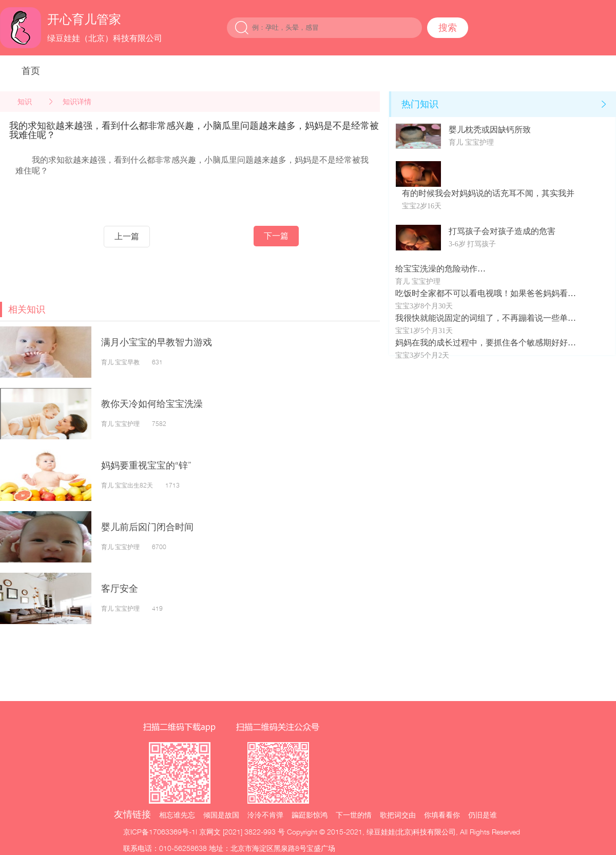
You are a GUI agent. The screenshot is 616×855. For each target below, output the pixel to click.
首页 (31, 71)
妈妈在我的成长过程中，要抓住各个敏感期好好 (482, 343)
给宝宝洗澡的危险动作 (436, 269)
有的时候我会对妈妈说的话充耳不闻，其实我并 (488, 193)
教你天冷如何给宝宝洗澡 (152, 404)
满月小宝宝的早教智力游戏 (157, 342)
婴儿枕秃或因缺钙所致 (490, 130)
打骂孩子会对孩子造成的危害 (502, 231)
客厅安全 (120, 588)
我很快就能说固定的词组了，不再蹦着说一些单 (482, 318)
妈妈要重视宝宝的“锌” (146, 465)
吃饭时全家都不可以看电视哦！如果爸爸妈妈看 (482, 293)
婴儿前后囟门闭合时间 (147, 527)
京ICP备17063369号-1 (159, 832)
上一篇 (127, 236)
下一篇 (276, 236)
